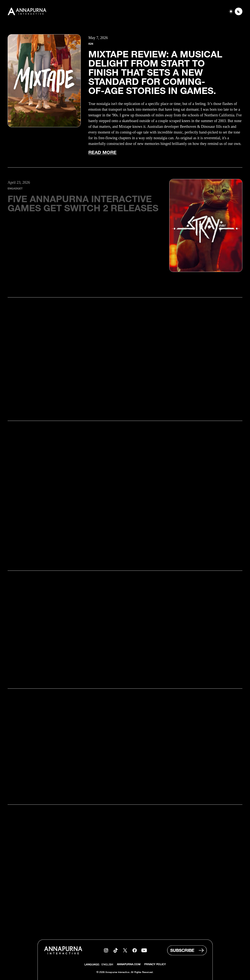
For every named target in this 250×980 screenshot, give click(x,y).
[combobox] (107, 965)
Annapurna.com (129, 965)
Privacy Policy (155, 965)
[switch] (235, 11)
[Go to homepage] (27, 11)
